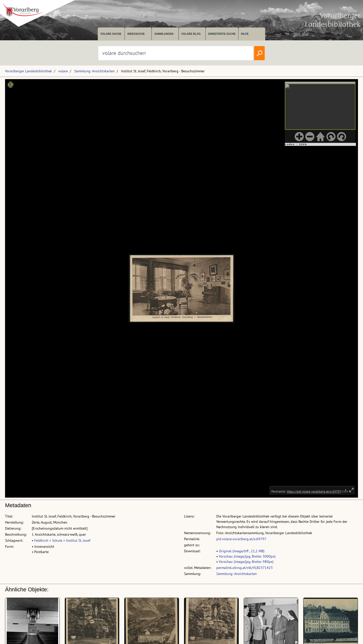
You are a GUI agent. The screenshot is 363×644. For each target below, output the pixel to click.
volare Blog (191, 34)
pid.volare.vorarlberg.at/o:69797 (241, 539)
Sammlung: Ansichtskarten (94, 71)
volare (63, 71)
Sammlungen (164, 34)
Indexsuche (136, 34)
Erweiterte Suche (222, 34)
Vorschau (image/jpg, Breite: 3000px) (247, 556)
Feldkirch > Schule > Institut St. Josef (62, 540)
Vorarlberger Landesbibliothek (28, 71)
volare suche (111, 34)
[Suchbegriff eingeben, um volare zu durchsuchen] (176, 53)
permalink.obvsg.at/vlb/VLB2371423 (245, 568)
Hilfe (245, 34)
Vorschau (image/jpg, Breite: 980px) (246, 562)
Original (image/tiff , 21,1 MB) (242, 551)
